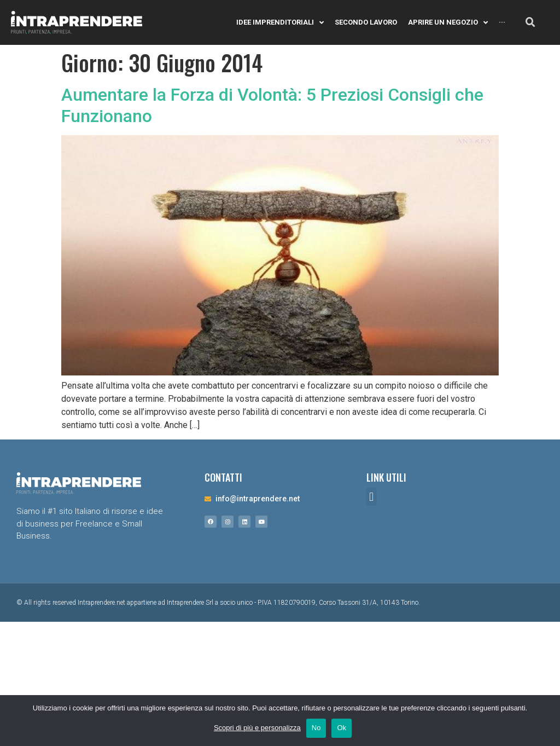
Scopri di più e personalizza (257, 728)
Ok (342, 728)
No (316, 728)
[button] (372, 497)
